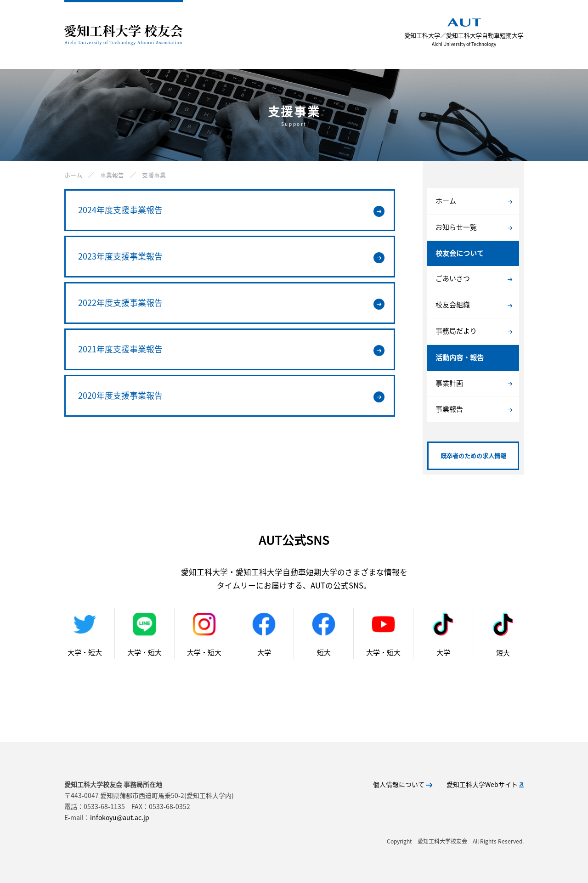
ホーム (474, 201)
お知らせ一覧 (474, 227)
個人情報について (403, 784)
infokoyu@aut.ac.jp (120, 817)
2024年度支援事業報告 (231, 210)
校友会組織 (474, 305)
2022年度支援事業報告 (231, 303)
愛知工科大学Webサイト (485, 784)
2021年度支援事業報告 (231, 349)
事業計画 (474, 383)
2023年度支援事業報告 (231, 256)
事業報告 (474, 409)
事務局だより (474, 331)
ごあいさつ (474, 278)
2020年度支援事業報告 (231, 396)
